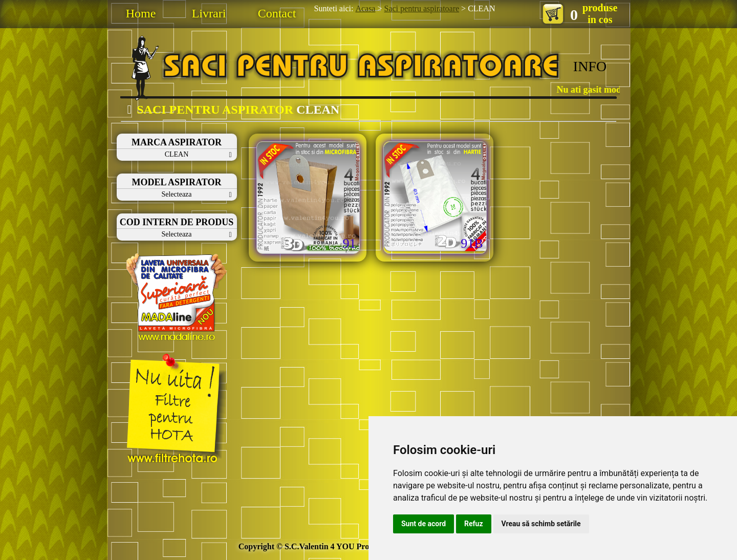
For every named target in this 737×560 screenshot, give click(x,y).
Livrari (209, 13)
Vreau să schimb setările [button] (541, 524)
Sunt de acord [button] (424, 524)
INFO (590, 66)
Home (141, 13)
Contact (277, 13)
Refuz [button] (474, 524)
